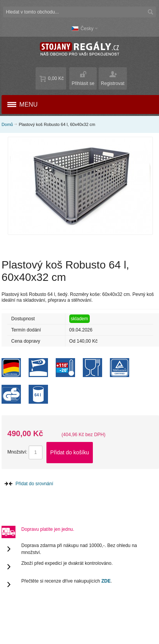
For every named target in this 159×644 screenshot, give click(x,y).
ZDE (106, 581)
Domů (7, 124)
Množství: (17, 452)
